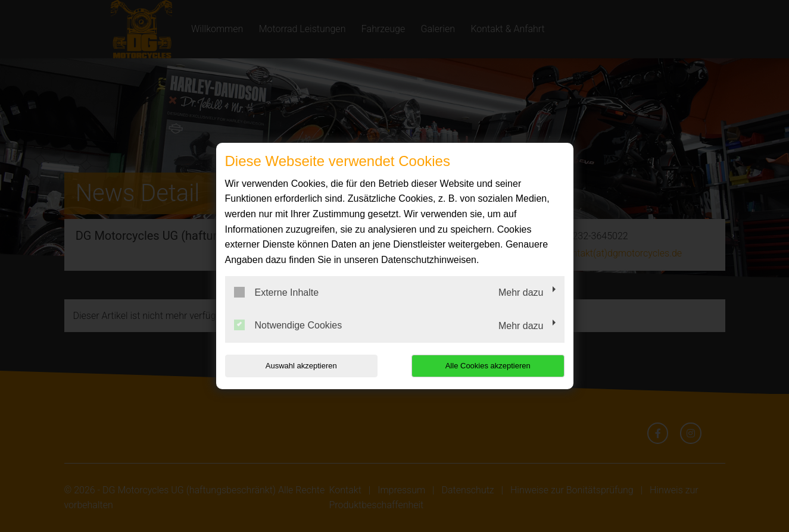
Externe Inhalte (277, 292)
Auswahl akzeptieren (301, 366)
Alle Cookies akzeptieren (488, 366)
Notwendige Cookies (288, 325)
